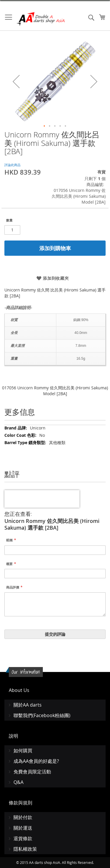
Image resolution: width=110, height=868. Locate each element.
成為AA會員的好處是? (36, 761)
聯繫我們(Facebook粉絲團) (42, 715)
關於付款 (23, 817)
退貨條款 (23, 838)
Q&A (18, 782)
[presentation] (42, 499)
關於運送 (23, 828)
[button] (16, 81)
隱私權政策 (25, 849)
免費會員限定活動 (32, 772)
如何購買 (23, 751)
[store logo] (41, 19)
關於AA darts (28, 705)
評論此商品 (12, 165)
